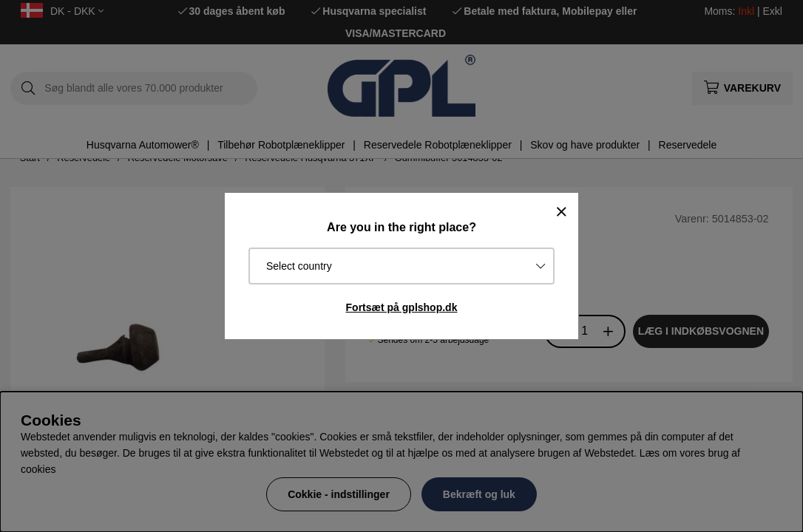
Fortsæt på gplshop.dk (402, 307)
